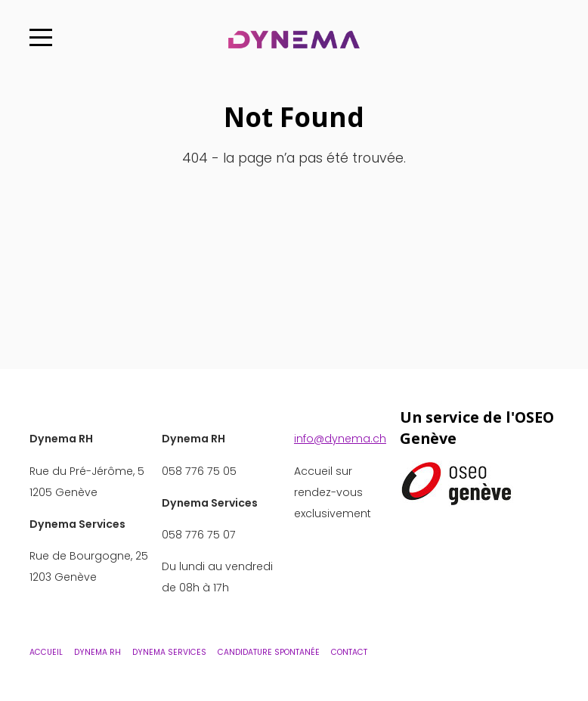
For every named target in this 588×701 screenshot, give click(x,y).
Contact (349, 652)
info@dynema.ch (340, 439)
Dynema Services (169, 652)
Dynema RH (97, 652)
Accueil (46, 652)
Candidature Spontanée (269, 652)
